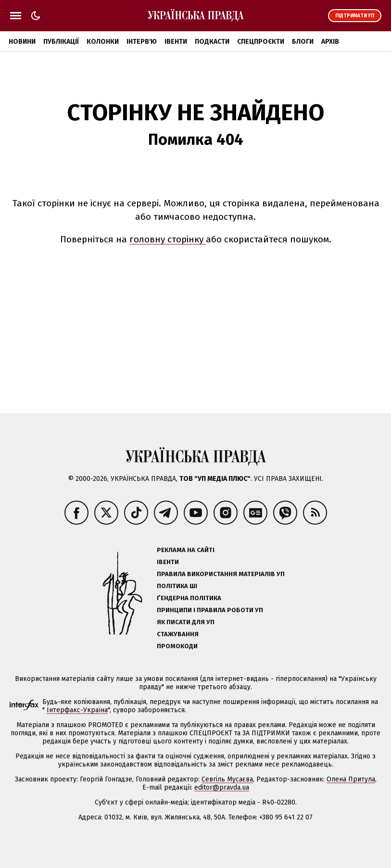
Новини (22, 42)
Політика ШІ (177, 586)
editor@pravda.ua (222, 787)
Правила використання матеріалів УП (221, 574)
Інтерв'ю (142, 42)
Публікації (61, 42)
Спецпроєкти (261, 42)
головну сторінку (168, 239)
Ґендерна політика (189, 598)
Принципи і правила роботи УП (210, 610)
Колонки (103, 42)
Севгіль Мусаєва (227, 779)
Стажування (178, 634)
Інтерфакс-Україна (77, 710)
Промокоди (177, 646)
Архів (330, 42)
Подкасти (212, 42)
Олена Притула (351, 779)
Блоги (303, 42)
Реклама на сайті (186, 550)
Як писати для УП (186, 622)
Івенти (176, 42)
